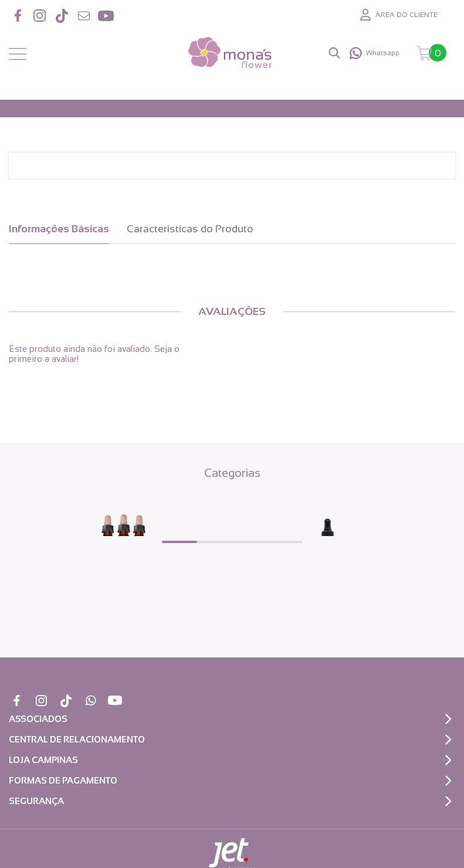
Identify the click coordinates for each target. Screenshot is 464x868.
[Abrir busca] (334, 53)
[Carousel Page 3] (250, 542)
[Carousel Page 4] (285, 542)
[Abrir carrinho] (432, 53)
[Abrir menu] (18, 55)
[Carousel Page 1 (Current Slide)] (179, 542)
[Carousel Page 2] (215, 542)
